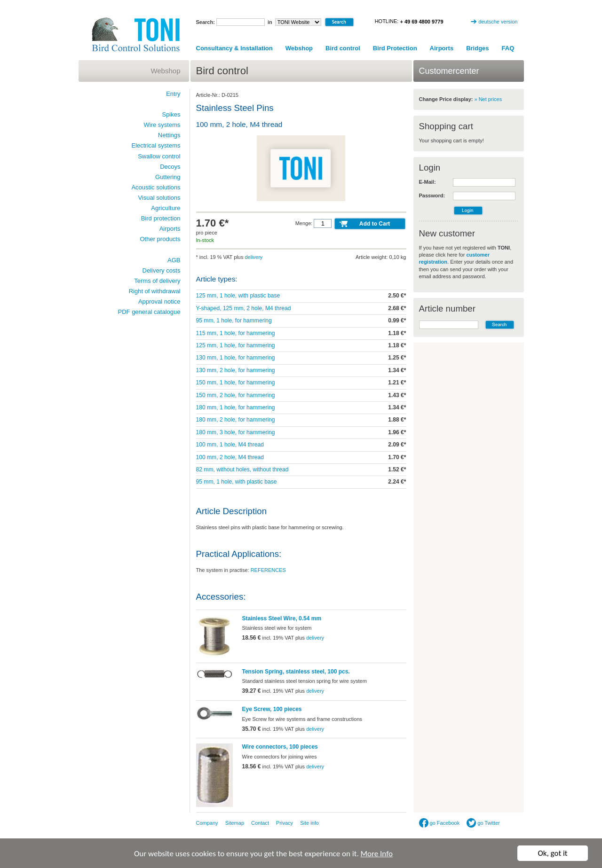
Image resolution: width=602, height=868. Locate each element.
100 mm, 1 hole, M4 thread (230, 445)
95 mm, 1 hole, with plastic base (237, 482)
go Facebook (440, 823)
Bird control (343, 48)
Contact (260, 823)
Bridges (477, 48)
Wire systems (162, 125)
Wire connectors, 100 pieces (280, 747)
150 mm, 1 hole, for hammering (236, 383)
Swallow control (159, 156)
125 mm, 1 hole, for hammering (236, 345)
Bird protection (161, 218)
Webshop (299, 48)
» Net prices (488, 99)
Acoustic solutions (156, 187)
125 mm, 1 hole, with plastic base (238, 296)
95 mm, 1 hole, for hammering (234, 321)
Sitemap (235, 823)
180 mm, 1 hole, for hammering (236, 407)
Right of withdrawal (155, 291)
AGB (174, 260)
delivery (253, 257)
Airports (442, 48)
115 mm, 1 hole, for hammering (236, 333)
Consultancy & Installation (234, 48)
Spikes (171, 114)
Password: (432, 195)
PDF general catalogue (149, 312)
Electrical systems (156, 145)
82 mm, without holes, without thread (242, 469)
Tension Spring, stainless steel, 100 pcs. (296, 672)
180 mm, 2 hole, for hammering (236, 420)
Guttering (168, 177)
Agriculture (166, 208)
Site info (309, 823)
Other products (160, 239)
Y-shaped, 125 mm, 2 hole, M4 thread (244, 308)
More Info (377, 854)
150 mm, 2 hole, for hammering (236, 395)
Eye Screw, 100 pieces (272, 709)
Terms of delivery (157, 281)
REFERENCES (268, 570)
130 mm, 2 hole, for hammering (236, 370)
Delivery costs (162, 270)
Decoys (170, 167)
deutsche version (498, 22)
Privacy (285, 823)
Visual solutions (159, 198)
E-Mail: (428, 182)
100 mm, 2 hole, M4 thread (230, 457)
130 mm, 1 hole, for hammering (236, 358)
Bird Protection (395, 48)
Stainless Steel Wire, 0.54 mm (282, 618)
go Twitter (483, 823)
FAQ (508, 48)
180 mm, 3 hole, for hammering (236, 432)
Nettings (169, 135)
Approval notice (159, 301)
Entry (173, 94)
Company (207, 823)
